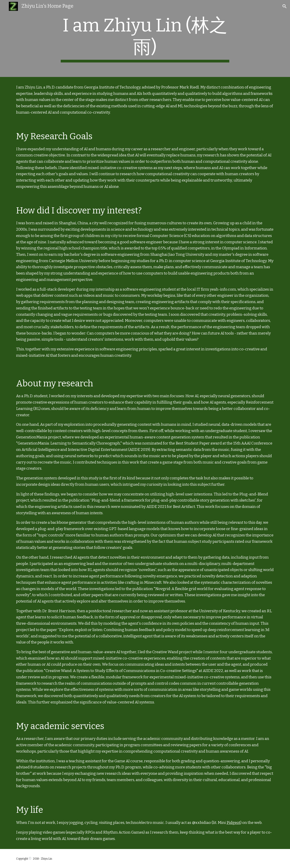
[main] (145, 38)
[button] (285, 6)
